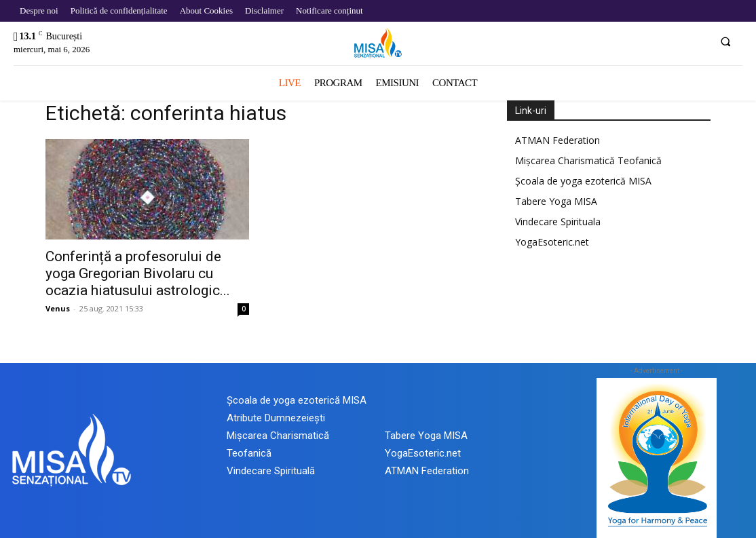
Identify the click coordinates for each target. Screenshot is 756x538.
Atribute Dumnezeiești (276, 418)
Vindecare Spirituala (558, 222)
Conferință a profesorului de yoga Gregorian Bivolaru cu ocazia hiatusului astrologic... (138, 273)
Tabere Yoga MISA (556, 201)
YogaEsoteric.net (552, 242)
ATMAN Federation (557, 140)
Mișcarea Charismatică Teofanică (588, 160)
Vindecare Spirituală (271, 471)
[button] (725, 41)
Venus (58, 308)
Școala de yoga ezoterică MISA (583, 181)
